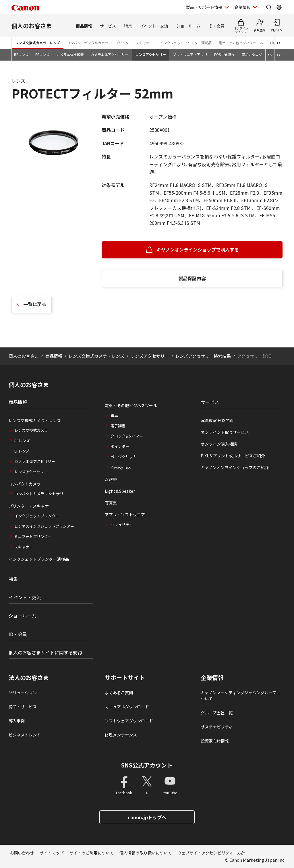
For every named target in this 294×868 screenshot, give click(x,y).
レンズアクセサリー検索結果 (203, 356)
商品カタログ (252, 54)
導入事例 (17, 721)
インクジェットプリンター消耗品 (186, 43)
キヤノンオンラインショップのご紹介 (235, 467)
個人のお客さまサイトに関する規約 (45, 652)
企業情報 (212, 678)
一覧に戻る (35, 304)
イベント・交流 (154, 26)
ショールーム (188, 26)
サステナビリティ (217, 727)
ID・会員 (216, 26)
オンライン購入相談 (219, 444)
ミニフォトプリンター (33, 537)
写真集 (111, 503)
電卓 (114, 415)
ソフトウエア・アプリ (190, 54)
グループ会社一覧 (217, 713)
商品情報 (84, 26)
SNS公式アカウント (147, 765)
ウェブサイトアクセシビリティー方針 (211, 853)
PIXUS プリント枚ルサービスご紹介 (233, 456)
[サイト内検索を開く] (269, 7)
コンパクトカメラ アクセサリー (41, 494)
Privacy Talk (121, 467)
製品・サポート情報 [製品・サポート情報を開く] (204, 7)
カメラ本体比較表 (70, 54)
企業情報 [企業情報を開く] (243, 7)
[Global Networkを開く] (279, 7)
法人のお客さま (29, 678)
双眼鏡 (111, 479)
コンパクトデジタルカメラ (88, 43)
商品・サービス (23, 707)
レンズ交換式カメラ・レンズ (38, 43)
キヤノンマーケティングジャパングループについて (240, 696)
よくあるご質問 (119, 693)
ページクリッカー (125, 457)
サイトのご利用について (92, 853)
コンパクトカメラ (25, 484)
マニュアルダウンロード (127, 707)
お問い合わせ (22, 853)
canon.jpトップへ (147, 817)
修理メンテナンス (121, 735)
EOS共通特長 (224, 54)
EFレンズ (42, 54)
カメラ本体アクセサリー (110, 54)
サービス (108, 26)
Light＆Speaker (120, 491)
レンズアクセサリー (151, 54)
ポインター (120, 446)
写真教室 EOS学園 (217, 420)
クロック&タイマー (127, 436)
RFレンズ (21, 54)
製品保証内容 (192, 278)
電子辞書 (118, 426)
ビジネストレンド (25, 735)
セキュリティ (122, 524)
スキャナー (24, 547)
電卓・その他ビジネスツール (241, 43)
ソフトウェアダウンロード (129, 721)
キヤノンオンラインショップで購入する (198, 250)
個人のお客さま (32, 26)
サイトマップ (52, 853)
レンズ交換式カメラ (31, 430)
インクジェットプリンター (37, 516)
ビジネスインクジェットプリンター (44, 526)
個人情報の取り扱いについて (146, 853)
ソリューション (23, 693)
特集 (128, 26)
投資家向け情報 (215, 741)
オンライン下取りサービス (225, 432)
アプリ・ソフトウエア (125, 515)
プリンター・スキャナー (134, 43)
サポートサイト (125, 678)
